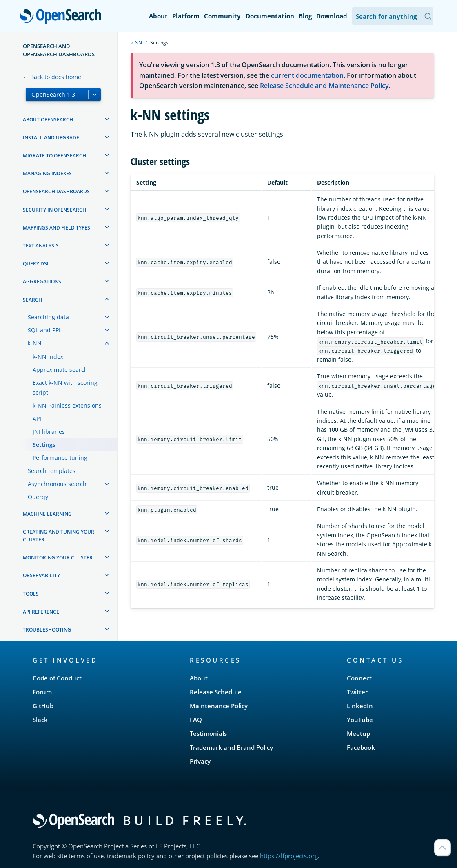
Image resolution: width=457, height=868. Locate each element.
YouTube (360, 720)
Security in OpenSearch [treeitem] (54, 210)
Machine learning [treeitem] (47, 514)
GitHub (43, 706)
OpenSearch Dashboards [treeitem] (56, 191)
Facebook (361, 747)
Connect (359, 678)
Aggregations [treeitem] (42, 282)
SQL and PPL (45, 330)
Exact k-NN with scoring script (65, 388)
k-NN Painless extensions (67, 405)
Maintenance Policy (219, 706)
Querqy (38, 497)
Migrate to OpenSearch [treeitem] (54, 156)
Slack (40, 720)
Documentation (270, 16)
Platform (186, 16)
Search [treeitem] (32, 300)
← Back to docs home (52, 77)
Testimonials (208, 733)
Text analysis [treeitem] (41, 246)
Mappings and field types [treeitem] (57, 228)
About (158, 16)
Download (332, 16)
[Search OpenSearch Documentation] (393, 16)
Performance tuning (60, 458)
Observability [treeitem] (41, 575)
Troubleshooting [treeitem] (47, 630)
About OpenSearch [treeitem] (48, 120)
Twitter (357, 692)
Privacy (200, 761)
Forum (42, 692)
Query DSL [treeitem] (36, 264)
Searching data (48, 317)
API (37, 419)
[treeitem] (107, 119)
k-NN (35, 343)
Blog (305, 16)
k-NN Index (48, 357)
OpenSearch (63, 17)
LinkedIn (360, 706)
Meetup (358, 733)
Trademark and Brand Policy (231, 747)
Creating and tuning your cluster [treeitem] (59, 536)
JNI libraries (49, 432)
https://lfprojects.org (289, 856)
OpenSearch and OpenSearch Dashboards (59, 50)
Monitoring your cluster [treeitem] (58, 558)
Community (222, 16)
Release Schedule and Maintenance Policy (324, 86)
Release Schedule (216, 692)
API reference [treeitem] (41, 612)
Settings (44, 445)
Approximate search (60, 370)
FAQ (196, 720)
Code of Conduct (57, 678)
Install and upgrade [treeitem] (51, 138)
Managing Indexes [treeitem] (47, 173)
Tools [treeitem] (31, 594)
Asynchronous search (57, 484)
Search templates (52, 471)
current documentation (307, 75)
